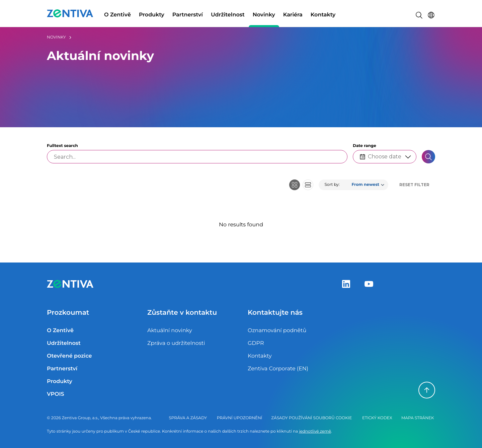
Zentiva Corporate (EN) (278, 369)
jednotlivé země (315, 431)
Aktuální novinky (170, 331)
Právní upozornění (240, 418)
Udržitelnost (228, 15)
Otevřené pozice (69, 356)
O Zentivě (117, 15)
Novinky (264, 15)
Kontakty (323, 15)
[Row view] (308, 185)
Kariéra (293, 15)
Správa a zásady (188, 418)
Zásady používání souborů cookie (311, 418)
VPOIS (56, 394)
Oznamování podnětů (277, 331)
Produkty (152, 15)
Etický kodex (377, 418)
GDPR (256, 343)
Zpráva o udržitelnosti (176, 343)
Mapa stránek (418, 418)
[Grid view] (295, 185)
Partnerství (188, 15)
